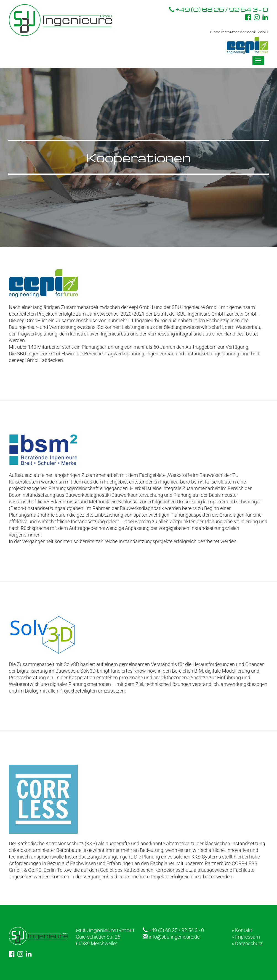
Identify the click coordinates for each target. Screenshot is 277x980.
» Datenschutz (247, 943)
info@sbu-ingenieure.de (171, 937)
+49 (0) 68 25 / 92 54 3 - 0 (219, 9)
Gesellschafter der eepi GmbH (239, 42)
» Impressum (246, 937)
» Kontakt (242, 930)
